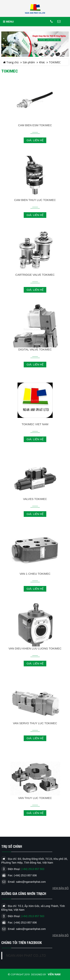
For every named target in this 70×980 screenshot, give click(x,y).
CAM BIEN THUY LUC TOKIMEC (35, 200)
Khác (42, 62)
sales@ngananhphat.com (31, 929)
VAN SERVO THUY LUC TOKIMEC (35, 723)
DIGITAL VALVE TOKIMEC (35, 349)
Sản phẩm (29, 62)
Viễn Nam (54, 974)
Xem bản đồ (60, 935)
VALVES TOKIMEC (35, 499)
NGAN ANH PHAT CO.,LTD (26, 956)
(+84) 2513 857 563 (33, 916)
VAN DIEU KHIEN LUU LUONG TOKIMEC (35, 648)
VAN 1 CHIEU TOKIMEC (35, 574)
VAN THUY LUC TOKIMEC (35, 798)
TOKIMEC (55, 62)
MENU (8, 22)
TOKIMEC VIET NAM (35, 424)
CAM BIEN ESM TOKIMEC (35, 125)
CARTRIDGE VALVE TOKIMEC (35, 275)
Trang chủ (11, 62)
